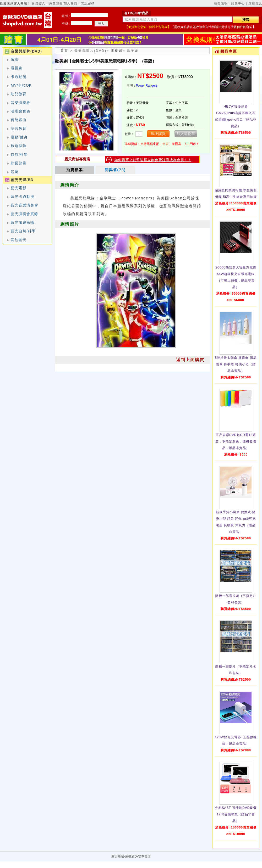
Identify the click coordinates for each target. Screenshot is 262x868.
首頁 (64, 51)
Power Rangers (147, 86)
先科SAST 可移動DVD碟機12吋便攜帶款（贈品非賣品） (236, 814)
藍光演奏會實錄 (24, 214)
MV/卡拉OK (21, 85)
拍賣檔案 (75, 170)
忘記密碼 (88, 3)
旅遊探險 (19, 146)
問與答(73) (115, 170)
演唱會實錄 (21, 111)
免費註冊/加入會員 (63, 3)
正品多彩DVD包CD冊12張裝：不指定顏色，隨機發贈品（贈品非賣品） (236, 441)
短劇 (15, 172)
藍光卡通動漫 (23, 197)
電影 (15, 59)
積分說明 (221, 3)
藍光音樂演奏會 (24, 205)
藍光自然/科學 (23, 231)
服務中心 (238, 3)
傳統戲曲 (19, 120)
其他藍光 (19, 240)
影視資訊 (255, 3)
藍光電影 (19, 188)
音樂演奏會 (21, 103)
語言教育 (19, 128)
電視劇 (17, 68)
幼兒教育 (19, 94)
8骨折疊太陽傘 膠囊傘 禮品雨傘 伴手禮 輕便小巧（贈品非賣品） (236, 364)
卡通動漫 (19, 77)
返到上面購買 (190, 360)
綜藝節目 (19, 163)
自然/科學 (19, 154)
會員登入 (39, 3)
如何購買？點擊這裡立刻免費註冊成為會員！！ (153, 160)
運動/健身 (19, 137)
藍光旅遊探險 (23, 222)
